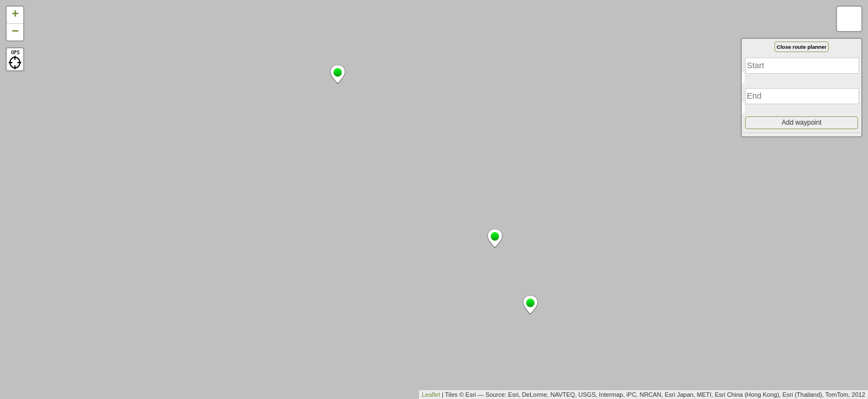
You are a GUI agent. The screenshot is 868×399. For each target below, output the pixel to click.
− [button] (15, 32)
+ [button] (15, 15)
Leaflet (431, 395)
